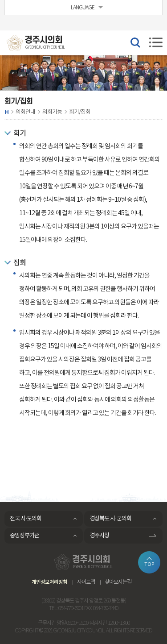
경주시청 (99, 536)
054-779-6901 (71, 609)
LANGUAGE (83, 8)
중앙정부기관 (24, 536)
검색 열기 (135, 42)
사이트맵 (86, 582)
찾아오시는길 (118, 582)
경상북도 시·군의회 (110, 519)
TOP (149, 564)
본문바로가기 (0, 0)
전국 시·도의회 (26, 519)
